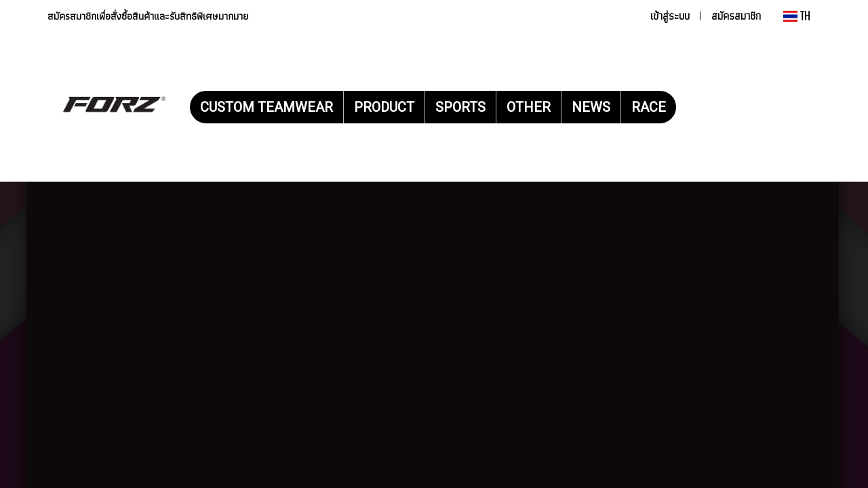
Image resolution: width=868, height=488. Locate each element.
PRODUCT (384, 107)
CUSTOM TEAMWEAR (267, 107)
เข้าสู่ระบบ (670, 16)
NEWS (591, 107)
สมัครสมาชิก (736, 16)
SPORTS (460, 107)
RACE (649, 107)
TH (797, 16)
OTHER (529, 107)
